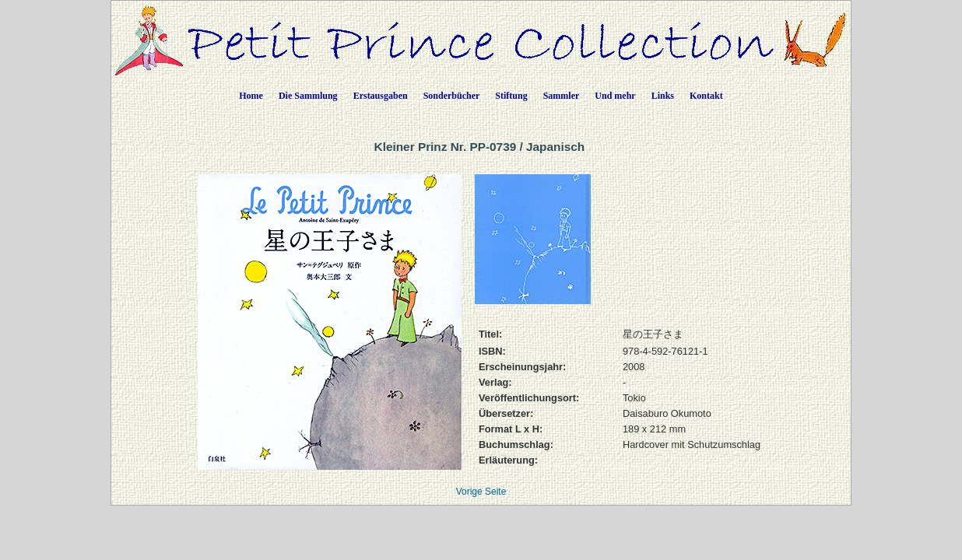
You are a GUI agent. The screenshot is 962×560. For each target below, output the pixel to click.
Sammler (562, 96)
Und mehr (615, 96)
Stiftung (511, 96)
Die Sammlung (308, 96)
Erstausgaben (381, 96)
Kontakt (706, 96)
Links (663, 96)
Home (251, 96)
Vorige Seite (481, 492)
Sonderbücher (452, 96)
